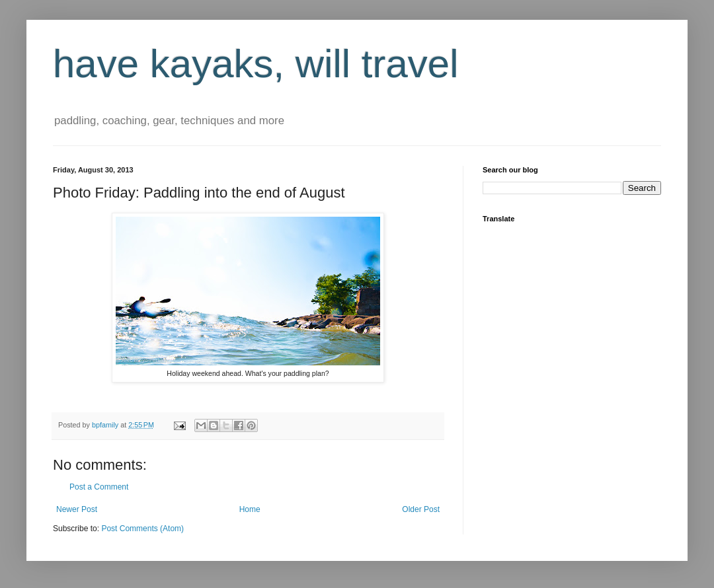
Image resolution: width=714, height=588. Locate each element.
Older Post (421, 509)
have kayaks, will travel (256, 64)
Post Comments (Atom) (142, 529)
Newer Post (77, 509)
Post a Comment (99, 487)
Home (250, 509)
